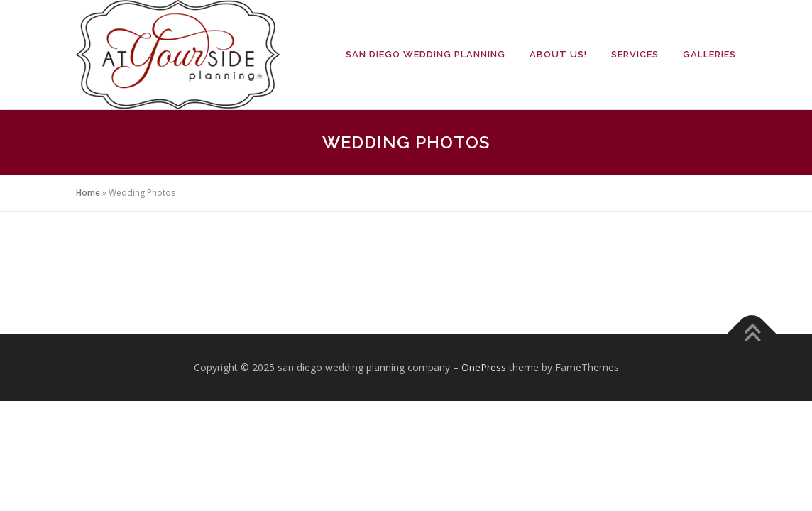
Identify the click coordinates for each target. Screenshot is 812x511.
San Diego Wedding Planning (426, 54)
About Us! (558, 54)
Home (88, 193)
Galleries (709, 54)
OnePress (484, 367)
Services (635, 54)
